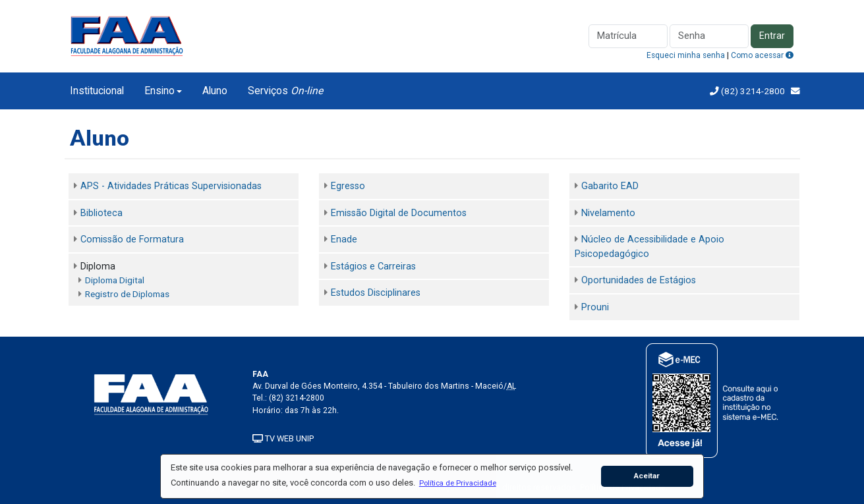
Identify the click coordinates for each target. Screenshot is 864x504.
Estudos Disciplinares (376, 293)
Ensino (159, 91)
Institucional (97, 91)
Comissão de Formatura (132, 239)
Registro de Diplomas (127, 294)
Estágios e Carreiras (373, 266)
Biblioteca (101, 213)
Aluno (215, 91)
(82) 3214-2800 (752, 91)
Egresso (348, 186)
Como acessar (762, 55)
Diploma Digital (115, 280)
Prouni (595, 307)
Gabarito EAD (610, 186)
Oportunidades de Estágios (639, 280)
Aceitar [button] (647, 476)
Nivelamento (608, 213)
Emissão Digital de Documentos (399, 213)
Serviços (285, 91)
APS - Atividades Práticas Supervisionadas (171, 186)
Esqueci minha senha (686, 55)
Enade (344, 239)
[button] (457, 483)
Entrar (772, 36)
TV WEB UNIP (283, 438)
